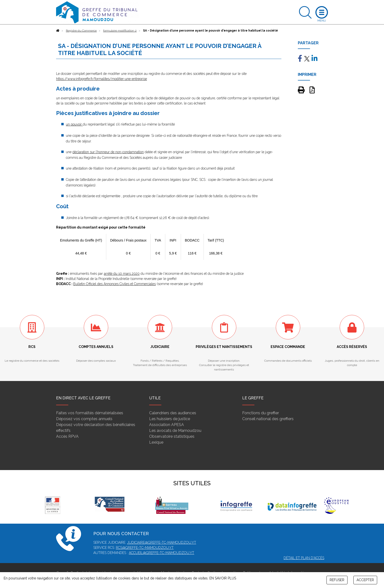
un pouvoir (74, 124)
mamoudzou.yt (159, 548)
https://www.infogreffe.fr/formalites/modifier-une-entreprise (102, 79)
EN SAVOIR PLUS (223, 578)
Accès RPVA (67, 436)
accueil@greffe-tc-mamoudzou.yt (162, 553)
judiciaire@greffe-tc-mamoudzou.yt (162, 542)
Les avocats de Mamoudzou (175, 431)
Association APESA (167, 425)
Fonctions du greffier (261, 413)
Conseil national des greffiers (268, 419)
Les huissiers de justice (170, 419)
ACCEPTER (365, 580)
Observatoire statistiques (172, 436)
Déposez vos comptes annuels (84, 419)
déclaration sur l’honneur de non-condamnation (108, 152)
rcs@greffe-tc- (130, 548)
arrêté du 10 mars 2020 (122, 274)
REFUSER (337, 580)
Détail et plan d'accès (304, 558)
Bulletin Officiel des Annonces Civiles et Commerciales (114, 284)
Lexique (156, 442)
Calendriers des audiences (173, 413)
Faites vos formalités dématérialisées (90, 413)
